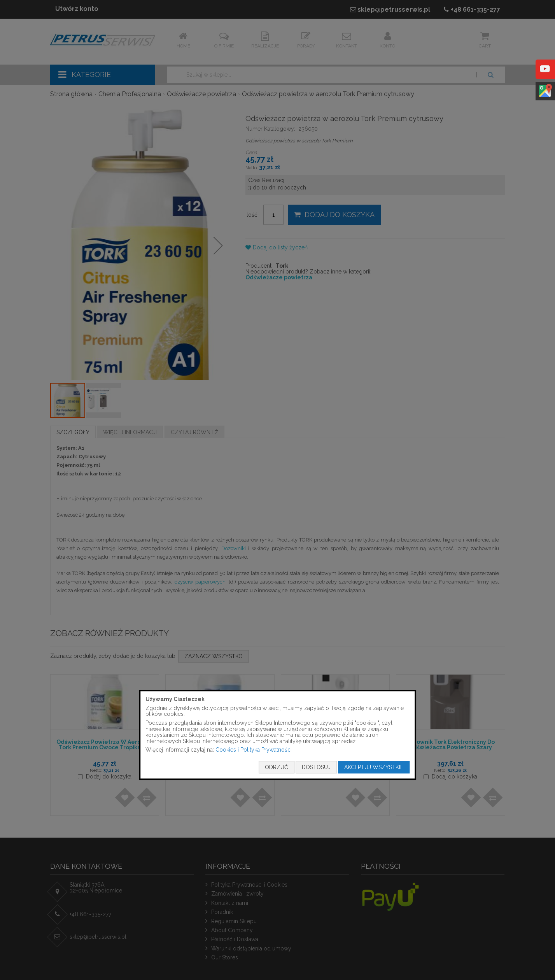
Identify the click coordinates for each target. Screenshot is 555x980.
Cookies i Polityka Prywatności (254, 750)
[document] (278, 735)
